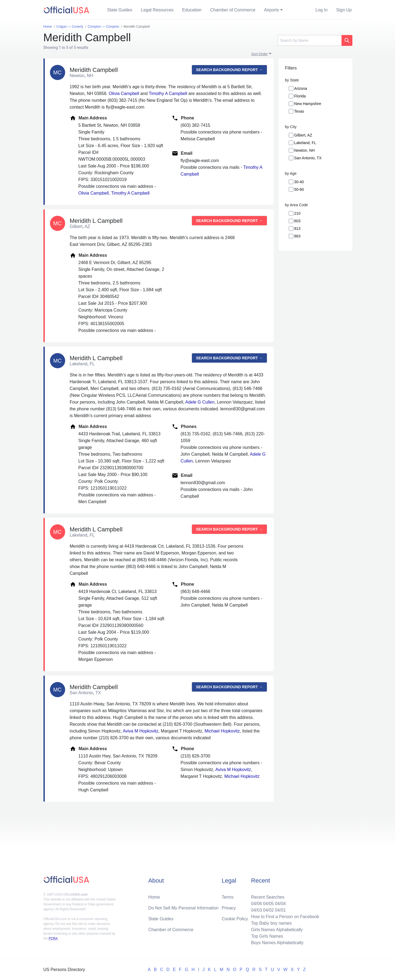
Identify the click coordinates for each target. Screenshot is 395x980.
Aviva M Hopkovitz (140, 731)
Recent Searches (268, 897)
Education (192, 10)
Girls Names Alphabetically (277, 930)
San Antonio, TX (308, 158)
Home (154, 897)
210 (297, 213)
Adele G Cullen (200, 402)
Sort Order (260, 54)
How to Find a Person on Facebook (285, 917)
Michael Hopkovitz (222, 731)
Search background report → (229, 70)
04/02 (268, 910)
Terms (227, 897)
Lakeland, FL (305, 143)
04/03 (257, 910)
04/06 (257, 904)
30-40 (299, 182)
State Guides (120, 10)
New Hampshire (308, 104)
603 (297, 221)
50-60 (299, 189)
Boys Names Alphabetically (277, 943)
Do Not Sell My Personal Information (183, 908)
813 (297, 229)
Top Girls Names (267, 936)
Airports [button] (272, 10)
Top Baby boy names (271, 923)
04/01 (280, 910)
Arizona (301, 88)
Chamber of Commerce (233, 10)
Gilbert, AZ (303, 135)
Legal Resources (157, 10)
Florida (300, 96)
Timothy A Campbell (168, 93)
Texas (299, 111)
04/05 (268, 904)
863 (297, 236)
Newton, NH (304, 150)
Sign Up (344, 10)
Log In (321, 10)
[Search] (310, 40)
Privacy (229, 908)
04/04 (280, 904)
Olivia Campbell (124, 93)
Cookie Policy (235, 919)
